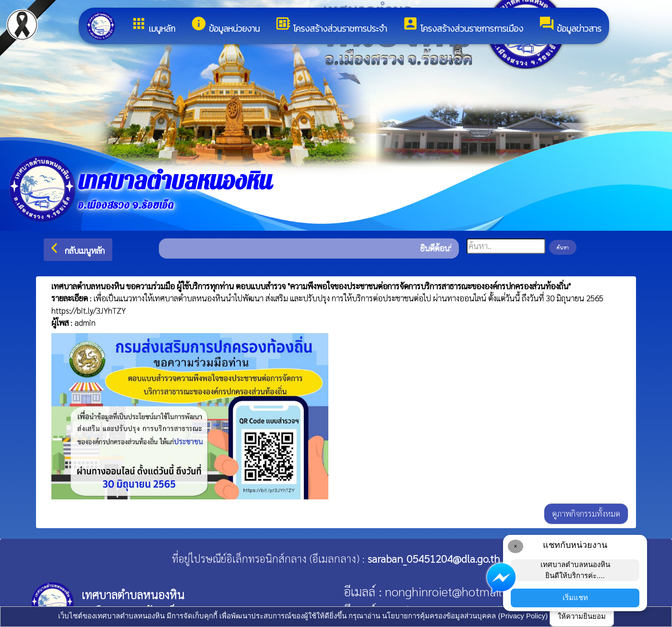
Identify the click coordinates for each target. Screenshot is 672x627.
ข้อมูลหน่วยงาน (225, 25)
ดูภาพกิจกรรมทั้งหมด (586, 513)
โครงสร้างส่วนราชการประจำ (331, 25)
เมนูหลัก (153, 25)
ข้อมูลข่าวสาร (570, 25)
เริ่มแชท (575, 597)
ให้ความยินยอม (582, 616)
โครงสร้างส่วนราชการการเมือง (463, 25)
